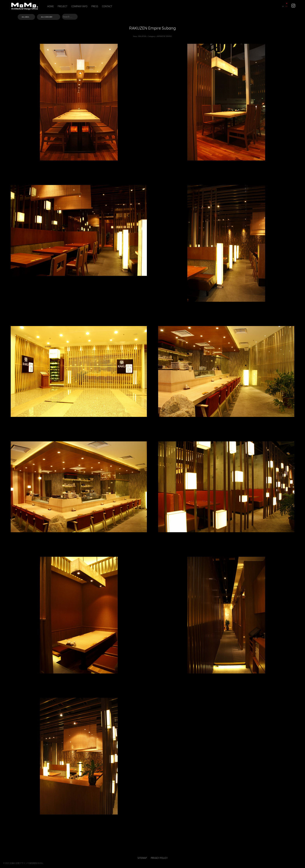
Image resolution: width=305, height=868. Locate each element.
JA (283, 6)
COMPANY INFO (79, 6)
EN (287, 6)
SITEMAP (142, 858)
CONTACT (107, 6)
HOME (51, 6)
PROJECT (62, 6)
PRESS (95, 6)
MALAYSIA (142, 36)
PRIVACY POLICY (159, 858)
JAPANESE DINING (164, 36)
